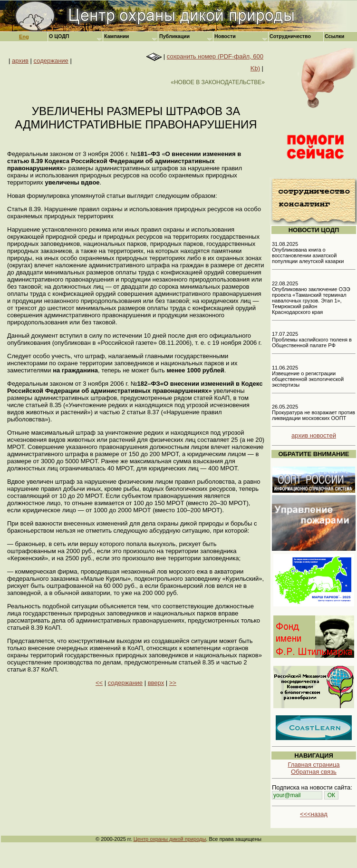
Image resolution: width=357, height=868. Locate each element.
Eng (24, 37)
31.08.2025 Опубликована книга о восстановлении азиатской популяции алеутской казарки (308, 253)
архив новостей (314, 435)
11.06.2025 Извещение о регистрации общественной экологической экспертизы (308, 376)
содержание (51, 61)
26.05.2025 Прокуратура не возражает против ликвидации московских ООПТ (314, 412)
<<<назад (314, 814)
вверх (156, 683)
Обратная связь (314, 772)
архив (20, 61)
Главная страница (314, 765)
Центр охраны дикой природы (170, 839)
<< (99, 683)
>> (173, 683)
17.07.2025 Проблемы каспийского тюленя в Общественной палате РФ (312, 340)
